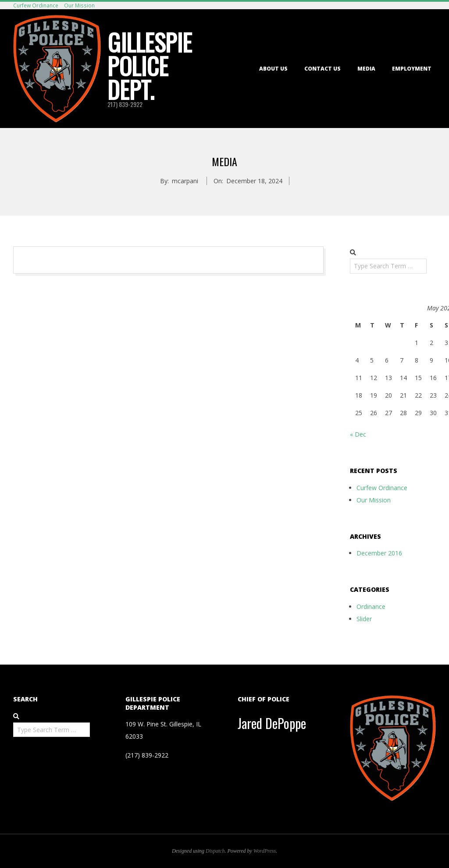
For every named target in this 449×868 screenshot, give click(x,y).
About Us (273, 69)
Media (366, 69)
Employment (412, 69)
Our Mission (79, 5)
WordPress (265, 851)
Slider (364, 619)
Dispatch (215, 851)
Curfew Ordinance (36, 5)
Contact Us (322, 69)
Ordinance (371, 607)
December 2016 (379, 553)
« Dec (358, 434)
